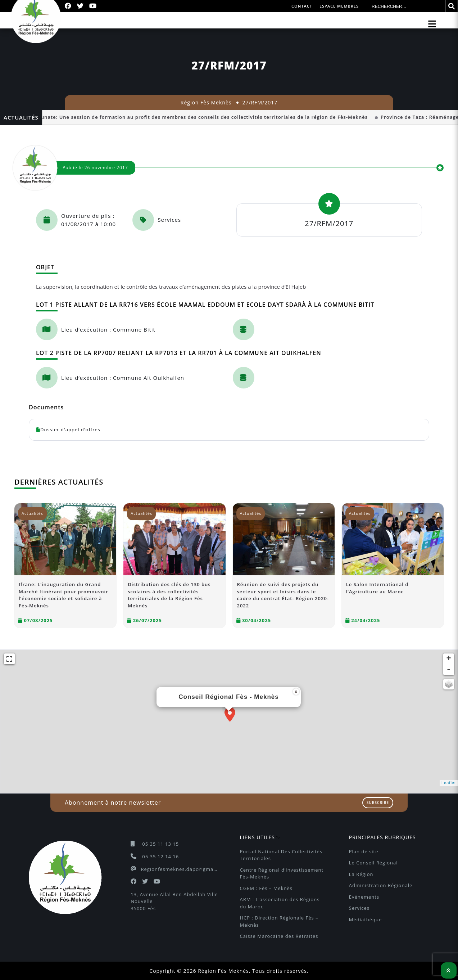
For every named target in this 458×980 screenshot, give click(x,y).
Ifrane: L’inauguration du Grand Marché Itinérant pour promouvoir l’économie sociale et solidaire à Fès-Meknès (64, 595)
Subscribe (378, 803)
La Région (361, 874)
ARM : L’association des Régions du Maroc (281, 903)
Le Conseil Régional (373, 863)
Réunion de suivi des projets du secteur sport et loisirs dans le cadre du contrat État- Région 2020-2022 (283, 595)
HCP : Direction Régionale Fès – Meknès (280, 921)
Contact (302, 6)
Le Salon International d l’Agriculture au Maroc (377, 588)
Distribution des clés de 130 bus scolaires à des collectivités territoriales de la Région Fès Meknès (169, 595)
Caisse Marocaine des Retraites (279, 936)
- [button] (449, 670)
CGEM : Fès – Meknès (266, 888)
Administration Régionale (381, 885)
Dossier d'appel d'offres (68, 430)
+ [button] (449, 659)
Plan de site (364, 851)
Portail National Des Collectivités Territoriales (282, 855)
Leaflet (449, 783)
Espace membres (339, 6)
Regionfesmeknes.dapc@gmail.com (179, 869)
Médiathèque (366, 920)
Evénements (364, 897)
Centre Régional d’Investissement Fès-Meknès (283, 873)
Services (359, 908)
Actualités (32, 513)
